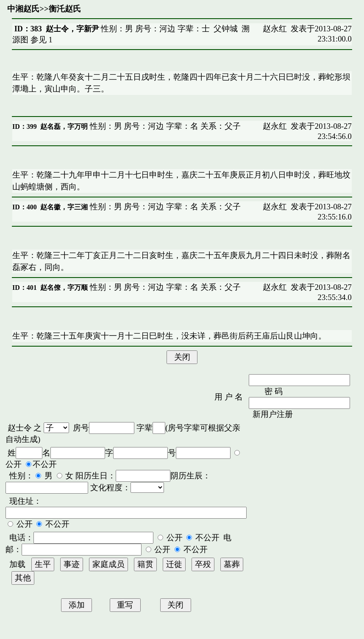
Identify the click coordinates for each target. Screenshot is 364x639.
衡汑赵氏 (65, 9)
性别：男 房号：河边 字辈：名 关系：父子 (164, 126)
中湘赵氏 (23, 9)
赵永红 (275, 29)
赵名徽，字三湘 (64, 207)
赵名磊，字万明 (64, 126)
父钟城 (226, 29)
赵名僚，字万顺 (64, 288)
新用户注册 (273, 414)
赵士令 (20, 428)
